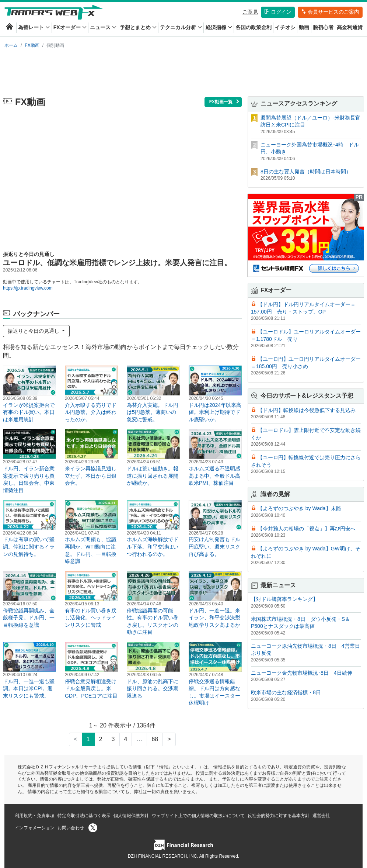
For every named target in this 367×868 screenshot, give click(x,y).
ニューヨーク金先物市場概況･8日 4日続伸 (302, 673)
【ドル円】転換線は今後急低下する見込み (307, 410)
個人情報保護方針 (131, 816)
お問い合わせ (71, 828)
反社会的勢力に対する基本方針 (279, 816)
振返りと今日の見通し (34, 331)
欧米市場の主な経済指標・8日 (286, 692)
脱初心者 (323, 27)
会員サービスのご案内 (330, 12)
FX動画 (32, 45)
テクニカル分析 (181, 27)
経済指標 (219, 27)
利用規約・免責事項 (35, 816)
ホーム (11, 45)
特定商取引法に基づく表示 (84, 816)
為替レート (34, 27)
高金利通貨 (350, 27)
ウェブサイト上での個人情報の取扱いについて (198, 816)
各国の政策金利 (254, 27)
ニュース (103, 27)
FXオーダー (70, 27)
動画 (304, 27)
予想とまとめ (138, 27)
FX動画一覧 (225, 102)
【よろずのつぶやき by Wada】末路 (299, 508)
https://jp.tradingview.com (28, 288)
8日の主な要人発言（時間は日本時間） (306, 172)
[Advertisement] (183, 71)
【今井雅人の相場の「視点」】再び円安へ (307, 529)
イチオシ (285, 27)
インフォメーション (35, 828)
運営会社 (321, 816)
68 (155, 739)
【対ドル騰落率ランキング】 (284, 599)
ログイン (278, 12)
